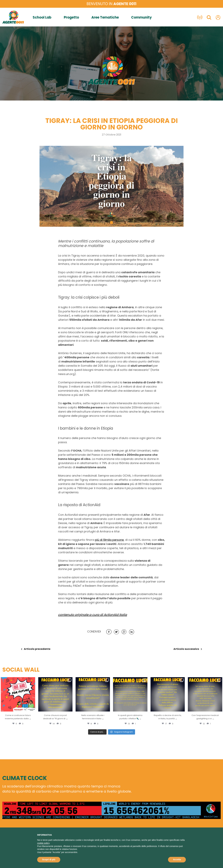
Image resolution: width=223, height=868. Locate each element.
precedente (37, 649)
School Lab (42, 17)
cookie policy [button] (43, 843)
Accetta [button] (177, 859)
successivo (186, 649)
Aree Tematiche (105, 17)
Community (141, 17)
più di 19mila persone (109, 540)
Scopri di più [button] (49, 859)
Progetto (71, 17)
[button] (111, 223)
